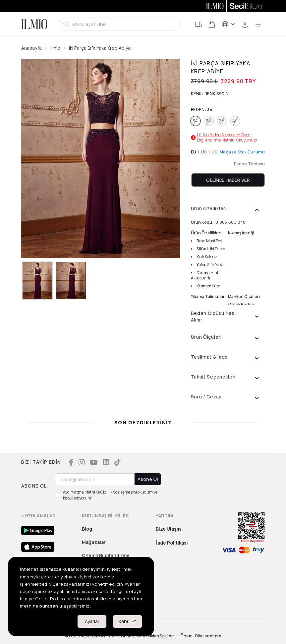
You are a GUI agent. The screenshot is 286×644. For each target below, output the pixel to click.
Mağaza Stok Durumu (242, 152)
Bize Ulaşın (168, 529)
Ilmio (55, 48)
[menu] (258, 24)
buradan (49, 606)
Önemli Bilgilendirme (106, 555)
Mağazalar (94, 542)
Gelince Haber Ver (228, 180)
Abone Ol (148, 479)
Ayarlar (92, 621)
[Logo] (34, 24)
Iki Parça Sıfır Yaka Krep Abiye (100, 48)
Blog (87, 529)
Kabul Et (127, 621)
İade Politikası (172, 543)
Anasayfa (31, 48)
